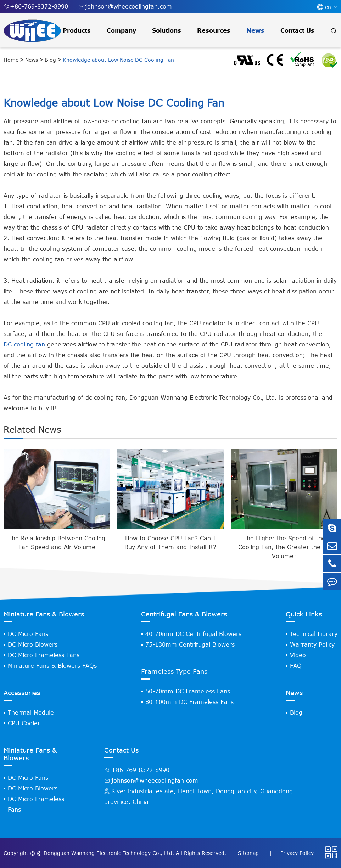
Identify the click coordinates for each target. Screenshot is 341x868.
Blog (50, 60)
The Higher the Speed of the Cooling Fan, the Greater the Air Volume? (284, 547)
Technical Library (314, 634)
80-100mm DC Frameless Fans (189, 702)
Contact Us (297, 30)
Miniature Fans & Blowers (44, 614)
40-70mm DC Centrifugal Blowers (193, 634)
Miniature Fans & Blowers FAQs (52, 666)
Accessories (22, 693)
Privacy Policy (297, 853)
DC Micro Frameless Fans (44, 655)
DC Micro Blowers (33, 644)
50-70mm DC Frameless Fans (188, 691)
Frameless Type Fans (174, 671)
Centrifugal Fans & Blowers (184, 614)
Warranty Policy (312, 644)
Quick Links (304, 614)
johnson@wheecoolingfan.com (125, 7)
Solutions (167, 30)
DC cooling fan (24, 344)
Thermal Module (31, 712)
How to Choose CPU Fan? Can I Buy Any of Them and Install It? (170, 543)
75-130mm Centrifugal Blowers (190, 644)
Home (11, 60)
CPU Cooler (24, 723)
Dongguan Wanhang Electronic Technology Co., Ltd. (109, 853)
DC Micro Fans (28, 634)
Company (121, 30)
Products (77, 30)
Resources (214, 30)
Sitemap (249, 853)
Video (298, 655)
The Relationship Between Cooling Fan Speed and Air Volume (57, 543)
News (255, 30)
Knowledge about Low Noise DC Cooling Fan (118, 60)
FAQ (296, 666)
